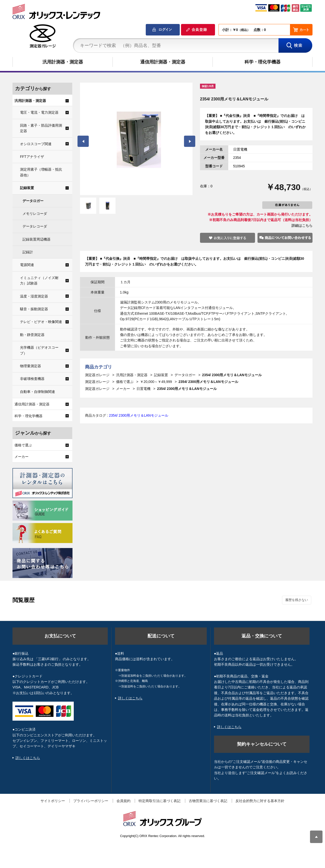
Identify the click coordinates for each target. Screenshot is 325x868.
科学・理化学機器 (262, 62)
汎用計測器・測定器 (63, 62)
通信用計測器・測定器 (163, 62)
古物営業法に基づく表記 (208, 801)
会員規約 (123, 801)
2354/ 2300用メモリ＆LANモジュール (139, 415)
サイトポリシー (53, 801)
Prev (83, 141)
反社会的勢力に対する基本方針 (260, 801)
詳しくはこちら (28, 758)
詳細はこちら (302, 226)
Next (190, 141)
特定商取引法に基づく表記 (159, 801)
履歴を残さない (297, 600)
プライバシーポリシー (91, 801)
